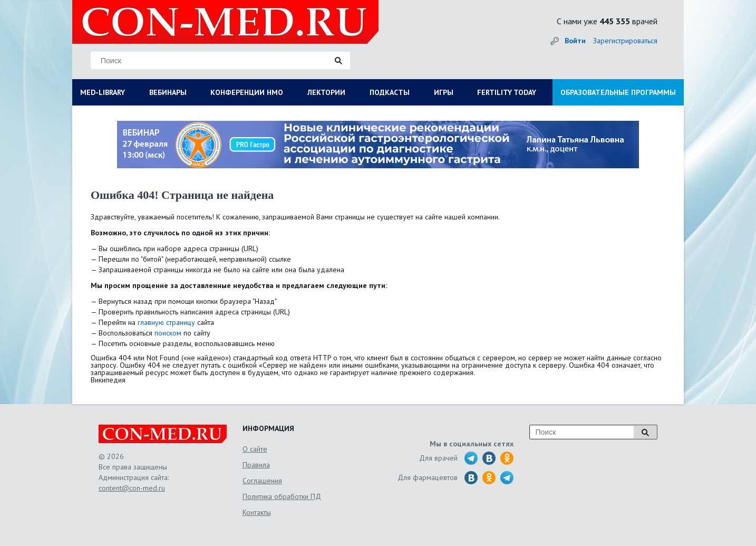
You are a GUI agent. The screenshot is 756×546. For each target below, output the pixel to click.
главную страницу (166, 322)
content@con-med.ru (132, 488)
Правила (256, 465)
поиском (168, 333)
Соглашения (262, 481)
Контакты (257, 512)
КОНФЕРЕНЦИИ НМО (247, 92)
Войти (575, 41)
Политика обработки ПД (282, 496)
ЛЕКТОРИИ (326, 92)
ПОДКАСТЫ (390, 92)
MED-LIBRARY (103, 92)
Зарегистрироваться (625, 41)
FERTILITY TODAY (507, 92)
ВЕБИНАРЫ (168, 92)
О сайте (255, 449)
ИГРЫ (444, 92)
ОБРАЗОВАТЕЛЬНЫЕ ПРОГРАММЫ (618, 92)
